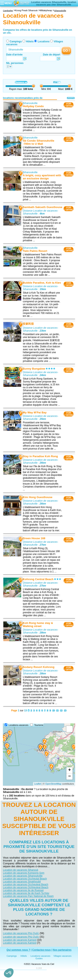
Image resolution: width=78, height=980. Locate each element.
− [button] (70, 777)
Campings (16, 42)
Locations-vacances (18, 725)
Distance (21, 82)
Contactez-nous (41, 950)
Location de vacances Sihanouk (20, 870)
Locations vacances (40, 956)
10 (54, 711)
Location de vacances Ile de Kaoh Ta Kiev (26, 893)
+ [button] (70, 770)
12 (61, 711)
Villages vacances (62, 956)
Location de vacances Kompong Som (24, 873)
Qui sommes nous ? (18, 950)
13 (65, 711)
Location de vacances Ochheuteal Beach (26, 887)
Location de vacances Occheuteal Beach (25, 884)
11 (57, 711)
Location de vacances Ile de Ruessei (23, 890)
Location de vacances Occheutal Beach (25, 879)
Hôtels (30, 42)
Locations (44, 42)
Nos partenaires (62, 950)
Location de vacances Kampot (20, 940)
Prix (57, 82)
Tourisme (39, 725)
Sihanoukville (30, 103)
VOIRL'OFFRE (69, 105)
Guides (39, 958)
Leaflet (38, 784)
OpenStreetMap (53, 784)
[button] (9, 973)
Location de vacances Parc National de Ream (28, 896)
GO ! (66, 51)
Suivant (71, 98)
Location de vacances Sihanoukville (23, 876)
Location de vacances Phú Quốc (21, 933)
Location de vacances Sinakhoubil (22, 882)
